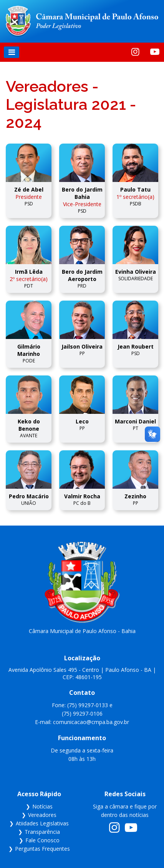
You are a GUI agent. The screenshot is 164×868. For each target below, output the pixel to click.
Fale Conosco (42, 840)
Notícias (42, 806)
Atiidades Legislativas (42, 823)
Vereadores (42, 815)
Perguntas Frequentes (42, 849)
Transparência (42, 832)
